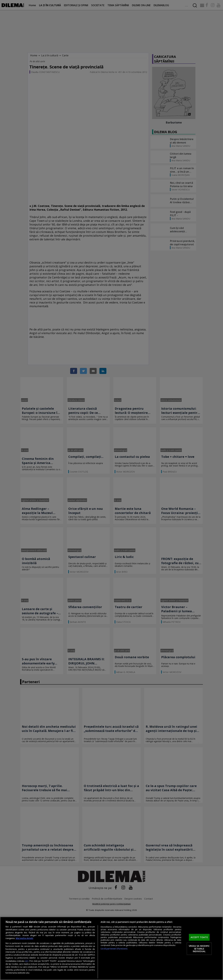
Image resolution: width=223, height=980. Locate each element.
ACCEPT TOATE (199, 937)
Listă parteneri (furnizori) (114, 949)
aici (27, 961)
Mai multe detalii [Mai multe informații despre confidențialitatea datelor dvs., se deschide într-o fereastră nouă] (24, 938)
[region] (111, 948)
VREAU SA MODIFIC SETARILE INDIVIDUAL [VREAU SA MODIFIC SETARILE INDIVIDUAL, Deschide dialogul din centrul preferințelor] (199, 949)
